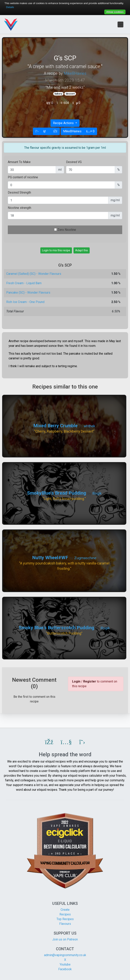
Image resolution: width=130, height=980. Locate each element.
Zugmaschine (85, 558)
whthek (89, 426)
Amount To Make (19, 162)
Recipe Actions (64, 123)
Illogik (97, 493)
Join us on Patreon (65, 939)
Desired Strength (19, 192)
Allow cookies (115, 12)
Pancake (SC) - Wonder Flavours (28, 293)
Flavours (65, 924)
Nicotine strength (19, 208)
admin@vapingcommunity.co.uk (65, 955)
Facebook (65, 969)
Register (90, 681)
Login (76, 681)
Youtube (65, 964)
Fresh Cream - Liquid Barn (24, 283)
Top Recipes (65, 919)
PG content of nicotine (23, 177)
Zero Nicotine (67, 230)
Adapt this (82, 250)
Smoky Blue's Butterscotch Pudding (57, 628)
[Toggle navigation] (120, 24)
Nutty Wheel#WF (50, 558)
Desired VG (74, 162)
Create (65, 910)
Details (10, 7)
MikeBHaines (75, 73)
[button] (49, 742)
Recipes (65, 914)
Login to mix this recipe (56, 250)
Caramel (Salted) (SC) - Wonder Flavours (34, 274)
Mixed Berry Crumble (55, 426)
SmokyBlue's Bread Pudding (57, 493)
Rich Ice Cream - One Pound (25, 302)
